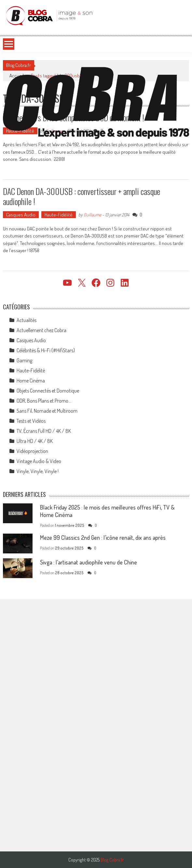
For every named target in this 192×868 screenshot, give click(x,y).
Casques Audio (21, 215)
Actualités (27, 320)
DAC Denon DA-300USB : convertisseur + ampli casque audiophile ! (82, 196)
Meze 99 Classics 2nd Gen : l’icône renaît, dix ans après (103, 538)
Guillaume (92, 215)
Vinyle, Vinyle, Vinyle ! (38, 471)
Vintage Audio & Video (39, 461)
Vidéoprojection (32, 451)
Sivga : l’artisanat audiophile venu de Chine (89, 562)
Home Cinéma (31, 381)
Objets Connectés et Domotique (48, 391)
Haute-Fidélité (59, 215)
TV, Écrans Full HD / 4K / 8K (44, 431)
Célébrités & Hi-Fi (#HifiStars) (46, 350)
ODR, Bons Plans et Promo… (44, 401)
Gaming (24, 360)
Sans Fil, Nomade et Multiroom (47, 411)
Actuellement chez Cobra (41, 330)
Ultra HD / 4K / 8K (35, 441)
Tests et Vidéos (31, 421)
